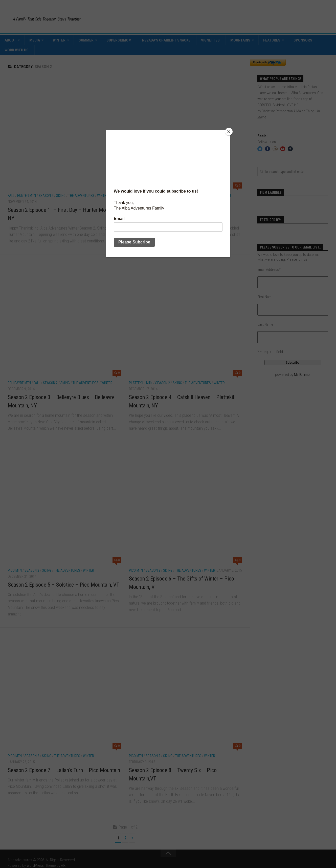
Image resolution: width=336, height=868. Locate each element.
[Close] (229, 132)
